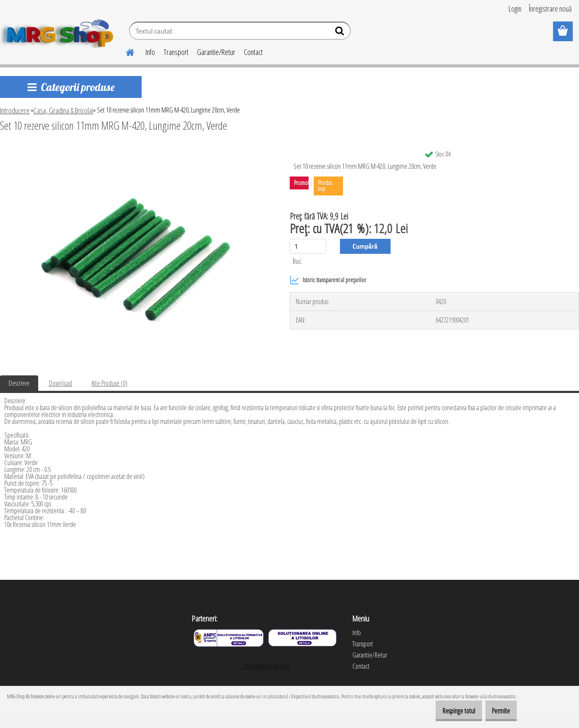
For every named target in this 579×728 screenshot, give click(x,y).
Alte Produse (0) (109, 383)
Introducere (15, 110)
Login (515, 9)
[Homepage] (125, 51)
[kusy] (308, 246)
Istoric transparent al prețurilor (328, 280)
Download (61, 383)
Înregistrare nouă (550, 9)
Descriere (19, 383)
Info (150, 52)
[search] (341, 33)
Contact (253, 52)
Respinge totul (447, 711)
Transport (176, 52)
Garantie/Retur (216, 52)
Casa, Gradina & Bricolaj (63, 110)
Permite (497, 711)
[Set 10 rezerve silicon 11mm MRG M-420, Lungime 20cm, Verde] (135, 149)
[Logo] (59, 32)
